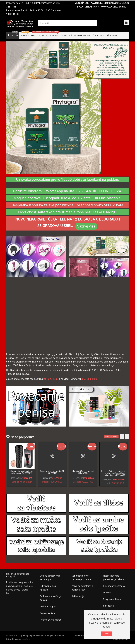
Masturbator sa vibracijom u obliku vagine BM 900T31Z (22, 472)
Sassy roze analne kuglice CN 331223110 (52, 472)
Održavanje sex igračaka (48, 588)
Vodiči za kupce (48, 607)
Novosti (107, 593)
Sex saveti (109, 606)
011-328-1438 (28, 3)
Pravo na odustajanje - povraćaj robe (83, 588)
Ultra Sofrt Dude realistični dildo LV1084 (83, 472)
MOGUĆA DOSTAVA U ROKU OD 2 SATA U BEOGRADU (102, 3)
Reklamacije (78, 596)
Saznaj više (86, 226)
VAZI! (107, 634)
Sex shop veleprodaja (114, 586)
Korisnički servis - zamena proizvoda (81, 578)
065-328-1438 (90, 379)
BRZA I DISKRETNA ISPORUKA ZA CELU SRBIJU (102, 7)
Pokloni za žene (48, 613)
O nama (76, 636)
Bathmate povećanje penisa (51, 598)
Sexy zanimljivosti (113, 599)
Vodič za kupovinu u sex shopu (50, 578)
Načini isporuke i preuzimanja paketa (113, 578)
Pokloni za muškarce (51, 620)
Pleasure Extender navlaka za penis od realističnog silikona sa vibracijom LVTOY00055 (114, 473)
